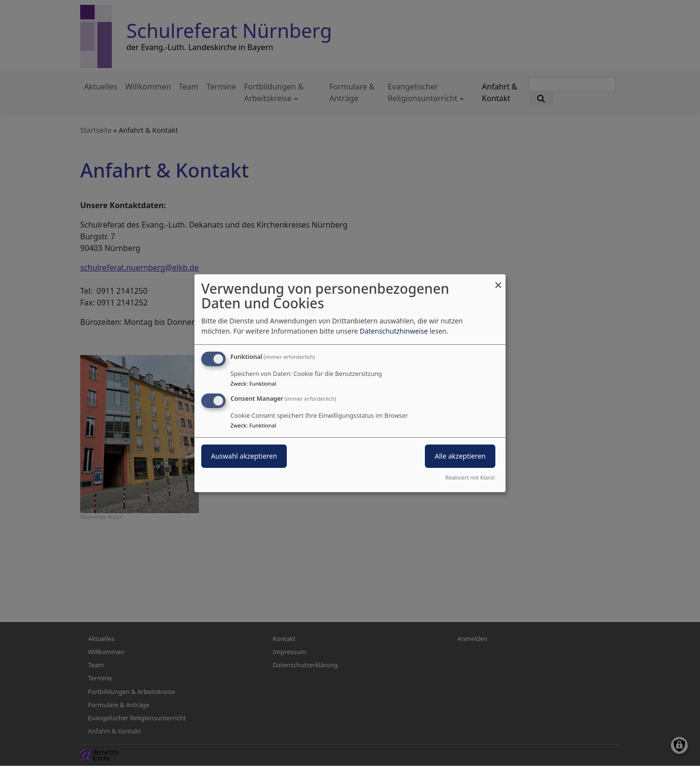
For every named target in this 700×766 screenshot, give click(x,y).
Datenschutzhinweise (394, 331)
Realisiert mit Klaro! (470, 477)
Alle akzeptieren (460, 456)
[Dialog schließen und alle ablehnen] (498, 280)
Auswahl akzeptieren (244, 456)
